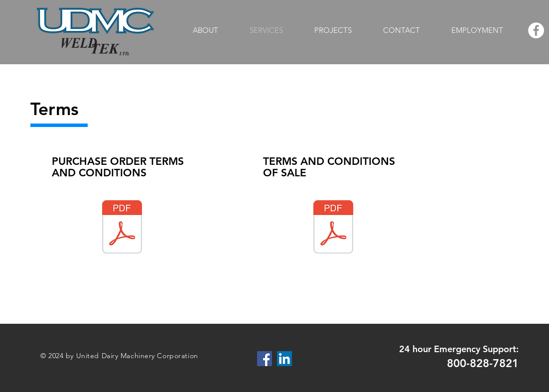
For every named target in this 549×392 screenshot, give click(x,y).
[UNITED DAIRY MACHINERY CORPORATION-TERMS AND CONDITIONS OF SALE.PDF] (333, 228)
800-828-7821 (483, 363)
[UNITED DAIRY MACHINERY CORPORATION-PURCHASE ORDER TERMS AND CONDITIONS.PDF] (122, 228)
